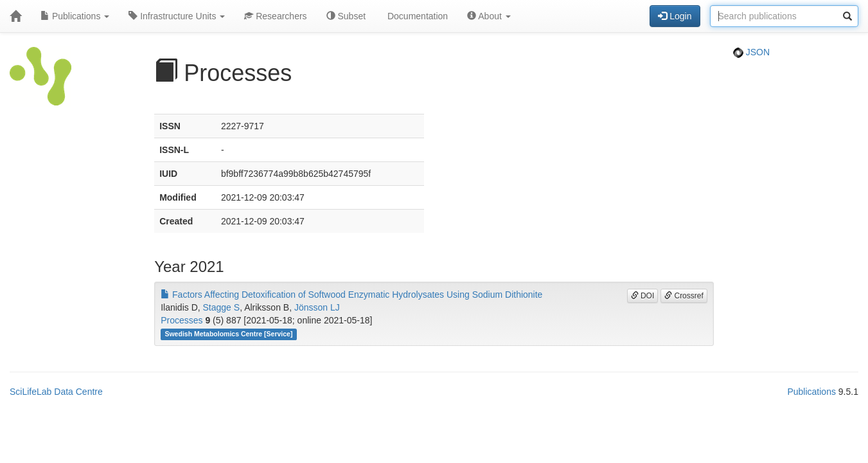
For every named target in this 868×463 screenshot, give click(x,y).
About (489, 16)
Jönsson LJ (317, 307)
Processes (182, 320)
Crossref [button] (684, 296)
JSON (751, 52)
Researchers (275, 16)
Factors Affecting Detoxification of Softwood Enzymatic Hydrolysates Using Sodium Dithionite (351, 295)
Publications (75, 16)
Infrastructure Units (177, 16)
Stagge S (222, 307)
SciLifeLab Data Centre (56, 392)
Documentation (416, 16)
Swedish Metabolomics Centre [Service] (228, 334)
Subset (346, 16)
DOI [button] (643, 296)
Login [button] (675, 16)
